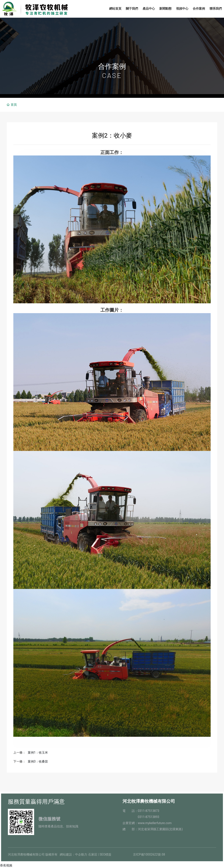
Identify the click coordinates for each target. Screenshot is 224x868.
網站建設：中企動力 (73, 854)
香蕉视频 (6, 865)
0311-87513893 (149, 817)
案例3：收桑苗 (38, 761)
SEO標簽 (105, 854)
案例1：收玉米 (38, 752)
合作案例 (112, 66)
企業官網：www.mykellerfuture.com (147, 823)
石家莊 (93, 854)
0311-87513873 (149, 811)
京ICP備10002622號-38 (149, 854)
